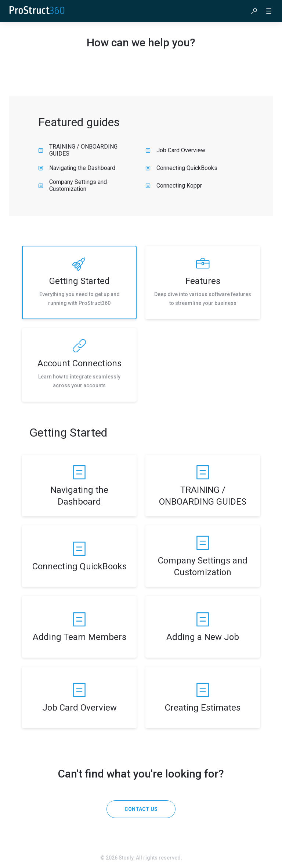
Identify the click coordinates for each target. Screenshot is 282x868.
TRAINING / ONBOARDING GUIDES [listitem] (78, 150)
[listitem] (79, 282)
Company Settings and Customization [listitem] (73, 185)
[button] (254, 11)
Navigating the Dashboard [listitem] (77, 168)
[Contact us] (141, 809)
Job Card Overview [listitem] (175, 150)
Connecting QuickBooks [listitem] (181, 168)
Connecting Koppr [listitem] (174, 186)
